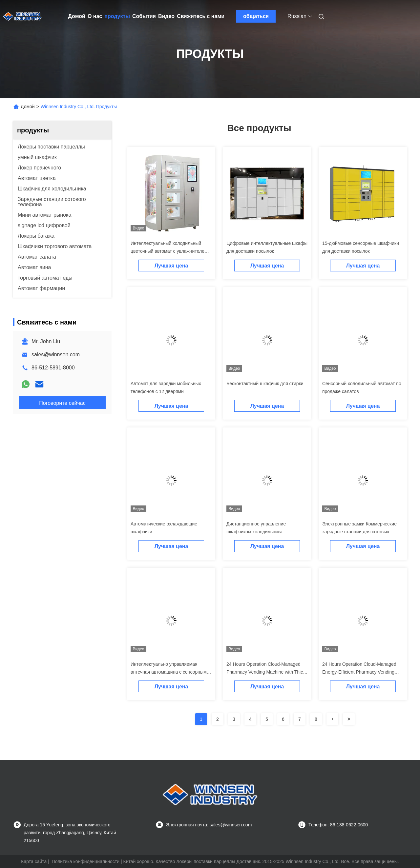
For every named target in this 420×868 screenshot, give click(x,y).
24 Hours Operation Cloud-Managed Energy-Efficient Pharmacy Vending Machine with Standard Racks (359, 672)
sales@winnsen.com (56, 355)
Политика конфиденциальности (86, 861)
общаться (256, 16)
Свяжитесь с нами (201, 16)
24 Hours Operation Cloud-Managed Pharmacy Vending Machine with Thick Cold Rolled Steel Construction (266, 672)
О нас (95, 16)
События (144, 16)
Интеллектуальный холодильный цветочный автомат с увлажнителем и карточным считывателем (171, 251)
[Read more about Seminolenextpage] (332, 719)
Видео (166, 16)
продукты (117, 16)
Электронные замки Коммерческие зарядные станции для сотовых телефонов (359, 532)
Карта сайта (34, 861)
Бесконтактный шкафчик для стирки (265, 384)
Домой (77, 16)
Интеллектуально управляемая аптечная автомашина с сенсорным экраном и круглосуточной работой (169, 672)
